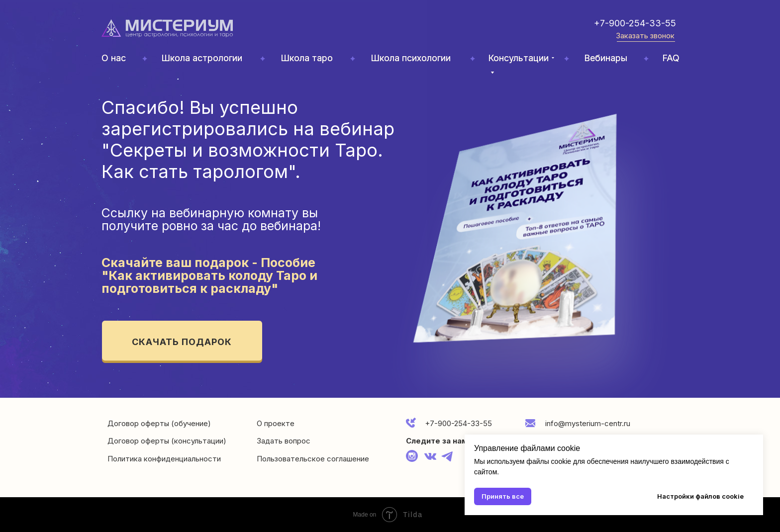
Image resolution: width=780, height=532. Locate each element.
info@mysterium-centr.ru (588, 423)
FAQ (671, 58)
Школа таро (307, 58)
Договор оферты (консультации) (167, 441)
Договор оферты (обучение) (159, 423)
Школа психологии (411, 58)
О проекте (276, 423)
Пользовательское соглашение (313, 459)
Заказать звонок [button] (645, 36)
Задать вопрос (284, 441)
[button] (646, 42)
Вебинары (606, 58)
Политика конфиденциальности (164, 459)
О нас (114, 58)
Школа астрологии (202, 58)
